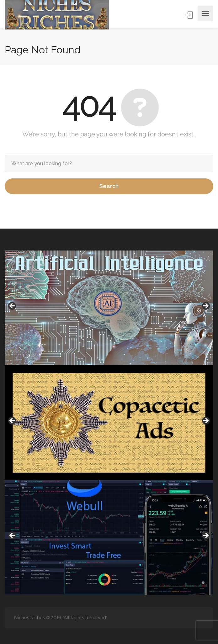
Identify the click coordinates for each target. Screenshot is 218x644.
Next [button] (205, 306)
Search (109, 186)
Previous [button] (13, 306)
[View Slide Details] (109, 308)
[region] (109, 308)
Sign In (190, 15)
